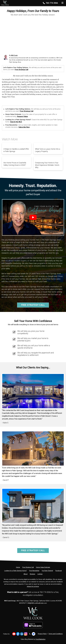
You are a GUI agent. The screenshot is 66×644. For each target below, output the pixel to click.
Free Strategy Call (21, 70)
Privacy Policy (42, 634)
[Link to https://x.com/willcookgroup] (30, 634)
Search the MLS (16, 122)
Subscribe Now (24, 127)
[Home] (5, 2)
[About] (26, 574)
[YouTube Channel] (47, 571)
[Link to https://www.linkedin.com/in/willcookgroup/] (22, 634)
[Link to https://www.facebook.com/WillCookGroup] (18, 634)
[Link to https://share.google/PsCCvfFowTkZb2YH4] (34, 634)
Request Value (22, 116)
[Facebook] (59, 571)
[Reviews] (33, 574)
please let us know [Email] (33, 586)
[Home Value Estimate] (43, 567)
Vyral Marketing (40, 639)
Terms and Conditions (56, 634)
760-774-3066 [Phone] (51, 3)
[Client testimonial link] (33, 391)
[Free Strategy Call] (28, 567)
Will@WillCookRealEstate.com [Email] (37, 603)
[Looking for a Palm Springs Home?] (16, 571)
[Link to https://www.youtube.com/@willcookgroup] (14, 634)
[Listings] (40, 574)
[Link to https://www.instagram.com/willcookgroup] (26, 634)
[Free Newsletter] (34, 571)
